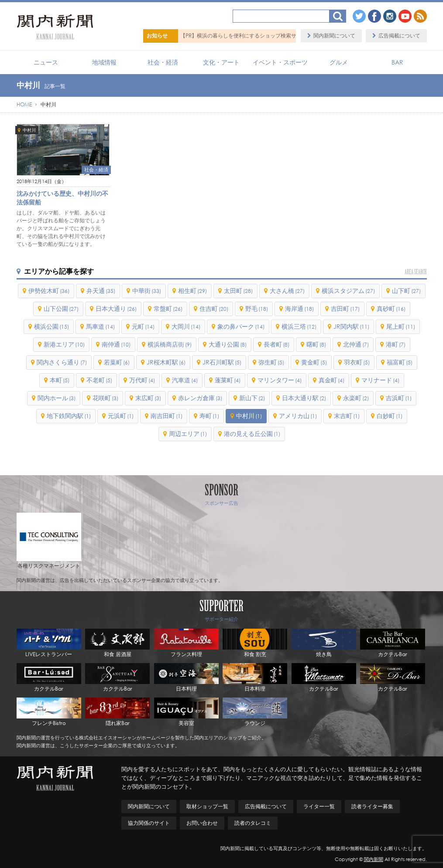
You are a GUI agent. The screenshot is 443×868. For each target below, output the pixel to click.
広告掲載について (399, 36)
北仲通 (356, 344)
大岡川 (186, 326)
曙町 (316, 344)
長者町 (276, 344)
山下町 (406, 291)
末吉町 (347, 416)
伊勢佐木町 (49, 291)
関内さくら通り (62, 362)
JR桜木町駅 (166, 362)
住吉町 (214, 308)
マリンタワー (280, 380)
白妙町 (390, 416)
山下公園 (61, 308)
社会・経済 (163, 62)
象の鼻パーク (241, 326)
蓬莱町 (228, 380)
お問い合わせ (202, 823)
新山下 (252, 398)
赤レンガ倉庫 (200, 398)
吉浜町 (399, 398)
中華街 (147, 291)
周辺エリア (188, 434)
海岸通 (299, 308)
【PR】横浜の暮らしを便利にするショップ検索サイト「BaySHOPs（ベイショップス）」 (285, 36)
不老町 (99, 380)
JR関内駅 (351, 326)
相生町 (192, 291)
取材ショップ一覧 (207, 806)
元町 (143, 326)
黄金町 (314, 362)
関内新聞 (374, 859)
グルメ (339, 62)
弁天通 (101, 291)
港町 (396, 344)
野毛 (257, 308)
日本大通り (116, 308)
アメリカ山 (298, 416)
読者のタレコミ (253, 823)
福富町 (400, 362)
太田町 (238, 291)
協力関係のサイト (149, 823)
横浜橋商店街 (170, 344)
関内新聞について (334, 36)
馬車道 (100, 326)
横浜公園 (52, 326)
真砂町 (391, 308)
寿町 (209, 416)
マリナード (380, 380)
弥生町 (271, 362)
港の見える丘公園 (252, 434)
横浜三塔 (299, 326)
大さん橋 (287, 291)
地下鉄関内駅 (69, 416)
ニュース (46, 62)
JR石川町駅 (222, 362)
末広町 (148, 398)
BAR (397, 62)
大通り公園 (228, 344)
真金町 (331, 380)
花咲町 (105, 398)
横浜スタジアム (348, 291)
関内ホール (57, 398)
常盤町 (168, 308)
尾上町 (401, 326)
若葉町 (117, 362)
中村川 (29, 130)
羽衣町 (357, 362)
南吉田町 (167, 416)
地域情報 (104, 62)
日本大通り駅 (304, 398)
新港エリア (64, 344)
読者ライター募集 (372, 806)
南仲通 (116, 344)
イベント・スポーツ (280, 62)
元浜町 (121, 416)
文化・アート (221, 62)
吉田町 (345, 308)
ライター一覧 (319, 806)
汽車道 (185, 380)
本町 (60, 380)
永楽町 (356, 398)
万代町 (142, 380)
